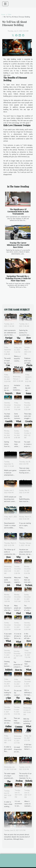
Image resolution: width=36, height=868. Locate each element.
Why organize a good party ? (19, 561)
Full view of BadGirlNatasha (28, 482)
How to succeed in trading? (26, 510)
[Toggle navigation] (5, 4)
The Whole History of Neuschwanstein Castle (13, 511)
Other (9, 14)
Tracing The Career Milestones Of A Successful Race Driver (18, 245)
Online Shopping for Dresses (10, 731)
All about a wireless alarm (26, 760)
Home (3, 14)
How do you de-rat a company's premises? (19, 822)
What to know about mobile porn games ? (11, 456)
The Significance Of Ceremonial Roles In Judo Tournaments (18, 211)
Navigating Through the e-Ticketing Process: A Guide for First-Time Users (18, 278)
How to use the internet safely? (19, 674)
